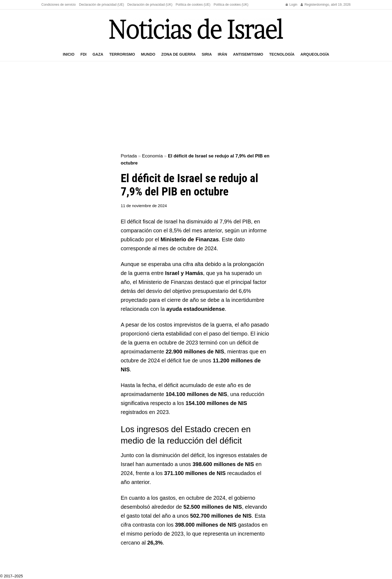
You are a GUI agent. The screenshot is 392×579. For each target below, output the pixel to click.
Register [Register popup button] (309, 5)
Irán (222, 54)
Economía (152, 156)
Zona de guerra (178, 54)
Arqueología (315, 54)
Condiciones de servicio (59, 5)
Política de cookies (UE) (193, 5)
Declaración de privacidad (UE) (101, 5)
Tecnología (282, 54)
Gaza (98, 54)
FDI (83, 54)
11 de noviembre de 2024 (144, 206)
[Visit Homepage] (196, 29)
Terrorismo (122, 54)
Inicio (69, 54)
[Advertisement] (196, 107)
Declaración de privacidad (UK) (150, 5)
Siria (207, 54)
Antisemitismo (248, 54)
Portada (129, 156)
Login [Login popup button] (291, 5)
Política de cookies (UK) (231, 5)
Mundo (148, 54)
